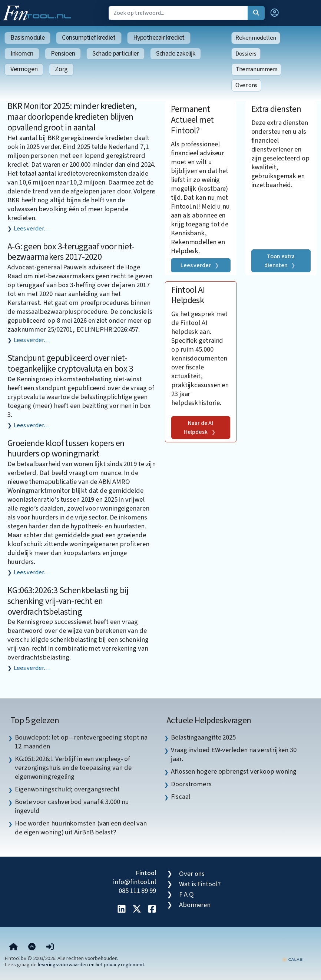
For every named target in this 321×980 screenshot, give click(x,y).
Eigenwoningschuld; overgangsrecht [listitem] (67, 789)
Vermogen (24, 69)
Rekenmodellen (256, 38)
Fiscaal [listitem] (181, 797)
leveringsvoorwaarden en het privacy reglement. (92, 965)
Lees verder (196, 265)
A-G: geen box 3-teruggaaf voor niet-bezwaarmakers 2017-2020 (71, 252)
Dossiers (246, 54)
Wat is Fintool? (200, 884)
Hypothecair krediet (159, 38)
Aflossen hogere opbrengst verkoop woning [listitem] (234, 771)
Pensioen (63, 54)
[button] (275, 13)
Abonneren (195, 905)
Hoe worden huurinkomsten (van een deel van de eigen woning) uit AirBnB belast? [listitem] (81, 828)
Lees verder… (32, 229)
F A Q (186, 894)
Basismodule (27, 38)
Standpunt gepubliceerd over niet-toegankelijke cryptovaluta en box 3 (70, 363)
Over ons (246, 85)
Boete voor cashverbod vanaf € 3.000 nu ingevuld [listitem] (72, 806)
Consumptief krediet (89, 38)
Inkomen (22, 54)
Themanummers (256, 69)
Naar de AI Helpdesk (199, 428)
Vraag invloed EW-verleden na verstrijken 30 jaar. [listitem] (234, 754)
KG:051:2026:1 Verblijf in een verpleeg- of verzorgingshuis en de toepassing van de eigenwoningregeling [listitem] (73, 768)
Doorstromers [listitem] (191, 784)
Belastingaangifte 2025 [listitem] (203, 737)
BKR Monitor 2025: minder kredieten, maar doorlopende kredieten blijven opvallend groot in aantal (72, 117)
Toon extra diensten (279, 261)
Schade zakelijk (176, 54)
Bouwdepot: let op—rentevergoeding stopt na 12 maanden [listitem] (81, 742)
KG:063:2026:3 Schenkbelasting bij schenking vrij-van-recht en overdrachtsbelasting (68, 601)
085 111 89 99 (137, 891)
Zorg (61, 69)
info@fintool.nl (135, 882)
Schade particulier (115, 54)
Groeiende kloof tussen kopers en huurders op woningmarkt (66, 449)
